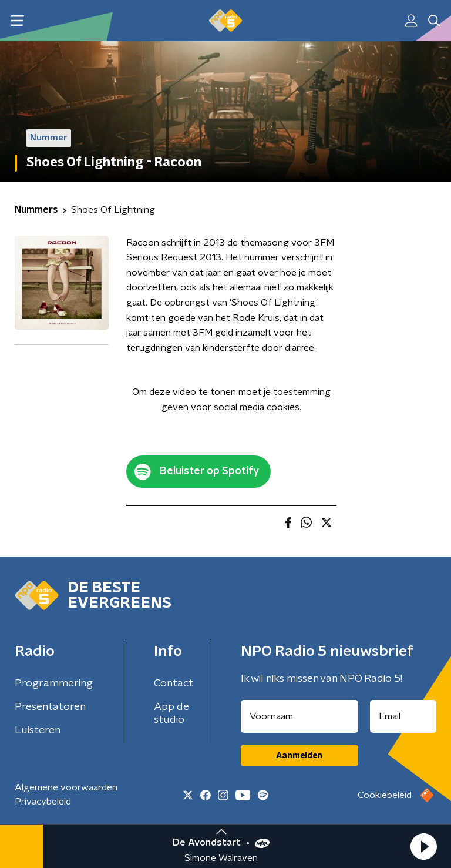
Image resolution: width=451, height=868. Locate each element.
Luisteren (38, 730)
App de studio (171, 713)
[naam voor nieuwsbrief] (299, 716)
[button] (423, 846)
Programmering (54, 683)
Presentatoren (50, 707)
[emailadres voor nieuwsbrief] (403, 716)
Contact (174, 683)
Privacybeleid (43, 802)
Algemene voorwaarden (66, 787)
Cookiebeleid (385, 795)
